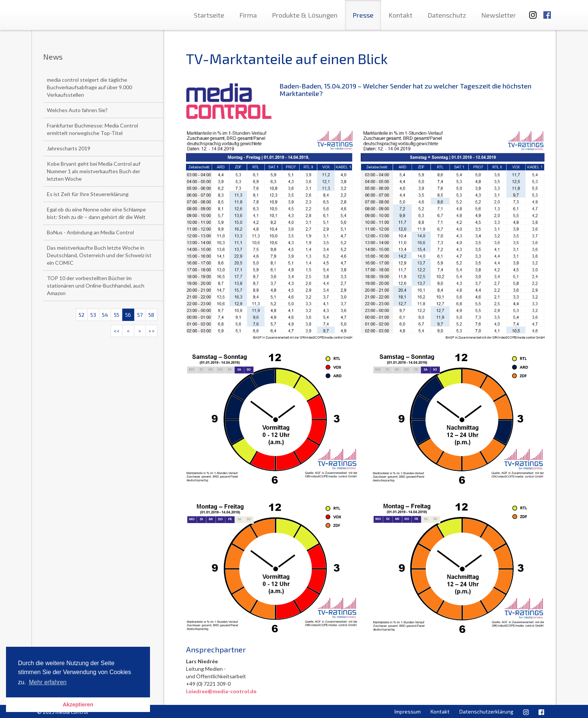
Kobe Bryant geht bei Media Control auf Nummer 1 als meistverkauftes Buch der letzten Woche (94, 171)
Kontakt (400, 15)
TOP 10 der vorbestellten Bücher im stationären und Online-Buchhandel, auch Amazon (96, 286)
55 (117, 315)
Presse (363, 15)
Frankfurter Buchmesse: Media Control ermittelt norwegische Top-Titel (92, 129)
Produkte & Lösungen (305, 15)
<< (117, 331)
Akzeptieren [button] (78, 705)
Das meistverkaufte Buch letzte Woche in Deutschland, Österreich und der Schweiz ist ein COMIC (99, 255)
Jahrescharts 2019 (69, 148)
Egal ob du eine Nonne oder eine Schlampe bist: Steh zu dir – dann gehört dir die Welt (96, 213)
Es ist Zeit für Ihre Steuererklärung (88, 194)
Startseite (209, 15)
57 (140, 315)
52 (82, 315)
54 (105, 315)
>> (151, 331)
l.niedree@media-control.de (221, 691)
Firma (248, 15)
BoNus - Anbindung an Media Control (90, 232)
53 (93, 315)
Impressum (408, 711)
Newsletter (499, 15)
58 (151, 315)
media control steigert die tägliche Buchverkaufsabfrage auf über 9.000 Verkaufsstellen (89, 87)
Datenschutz (447, 15)
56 (128, 315)
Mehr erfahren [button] (48, 682)
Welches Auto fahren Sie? (77, 110)
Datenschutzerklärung (486, 711)
